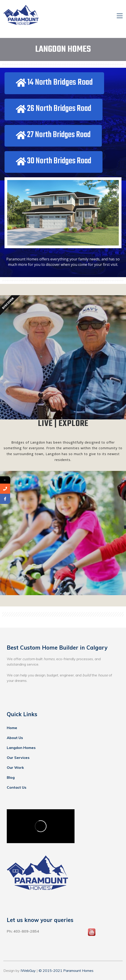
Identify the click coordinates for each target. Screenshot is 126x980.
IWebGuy (28, 971)
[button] (54, 83)
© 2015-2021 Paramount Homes (66, 971)
